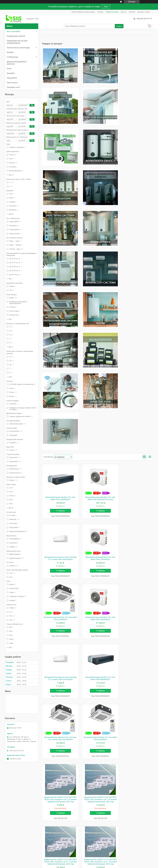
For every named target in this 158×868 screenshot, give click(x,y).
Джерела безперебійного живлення (17, 63)
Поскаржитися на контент (76, 866)
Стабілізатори (12, 57)
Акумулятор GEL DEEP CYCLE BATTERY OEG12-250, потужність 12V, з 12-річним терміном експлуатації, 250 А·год (98, 624)
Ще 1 (11, 279)
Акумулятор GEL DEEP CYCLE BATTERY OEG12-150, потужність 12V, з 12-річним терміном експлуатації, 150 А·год (136, 559)
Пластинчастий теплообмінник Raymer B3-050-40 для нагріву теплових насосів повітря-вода (136, 687)
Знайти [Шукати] (119, 26)
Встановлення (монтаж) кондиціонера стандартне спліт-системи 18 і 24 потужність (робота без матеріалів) (135, 750)
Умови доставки (51, 851)
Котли (9, 69)
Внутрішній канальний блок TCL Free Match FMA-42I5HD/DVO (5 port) (98, 376)
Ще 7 (11, 319)
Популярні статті (13, 87)
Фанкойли (11, 73)
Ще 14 (11, 175)
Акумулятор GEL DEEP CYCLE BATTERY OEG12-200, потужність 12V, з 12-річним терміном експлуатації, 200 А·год (59, 624)
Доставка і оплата (144, 12)
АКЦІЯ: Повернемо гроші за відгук (83, 12)
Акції (106, 7)
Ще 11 (11, 347)
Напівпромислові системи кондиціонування (17, 42)
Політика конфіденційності (95, 866)
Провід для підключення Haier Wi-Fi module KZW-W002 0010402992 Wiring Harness (59, 687)
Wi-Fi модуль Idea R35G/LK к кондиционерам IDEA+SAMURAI (136, 622)
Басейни (10, 52)
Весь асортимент (14, 31)
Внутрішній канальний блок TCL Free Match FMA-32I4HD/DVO (136, 437)
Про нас (123, 12)
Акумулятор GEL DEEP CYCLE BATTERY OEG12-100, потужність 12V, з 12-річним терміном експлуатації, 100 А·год (98, 559)
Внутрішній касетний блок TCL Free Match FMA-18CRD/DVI (59, 557)
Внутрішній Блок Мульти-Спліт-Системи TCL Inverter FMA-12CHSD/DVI (60, 497)
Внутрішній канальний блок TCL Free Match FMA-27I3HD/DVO (59, 437)
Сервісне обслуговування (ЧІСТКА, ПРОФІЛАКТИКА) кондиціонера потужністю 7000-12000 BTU (136, 812)
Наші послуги (12, 83)
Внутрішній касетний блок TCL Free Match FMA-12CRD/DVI (98, 437)
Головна (100, 12)
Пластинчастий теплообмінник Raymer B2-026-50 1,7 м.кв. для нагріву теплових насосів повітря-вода (59, 750)
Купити (61, 389)
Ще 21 (11, 508)
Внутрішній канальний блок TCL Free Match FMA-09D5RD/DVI (98, 497)
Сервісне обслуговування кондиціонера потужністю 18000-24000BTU (97, 811)
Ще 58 (11, 214)
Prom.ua (91, 863)
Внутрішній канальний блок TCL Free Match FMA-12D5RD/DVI (59, 376)
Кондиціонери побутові (16, 36)
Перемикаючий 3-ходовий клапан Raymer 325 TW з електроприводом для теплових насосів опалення (98, 687)
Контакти (132, 12)
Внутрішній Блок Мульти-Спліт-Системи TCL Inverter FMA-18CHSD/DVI (136, 376)
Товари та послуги (112, 12)
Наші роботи (12, 78)
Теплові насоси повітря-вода (18, 48)
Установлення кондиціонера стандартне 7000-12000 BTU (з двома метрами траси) (59, 812)
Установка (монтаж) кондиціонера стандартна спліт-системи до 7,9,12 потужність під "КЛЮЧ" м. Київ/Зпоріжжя (98, 750)
